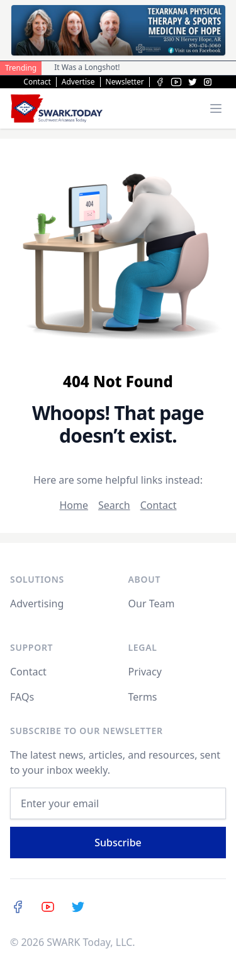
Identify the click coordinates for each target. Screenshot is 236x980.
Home (74, 505)
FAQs (22, 697)
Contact (37, 82)
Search (114, 505)
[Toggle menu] (216, 108)
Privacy (145, 672)
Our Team (152, 604)
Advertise (78, 82)
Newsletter (125, 82)
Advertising (37, 604)
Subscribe (118, 843)
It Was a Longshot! (87, 67)
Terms (143, 697)
